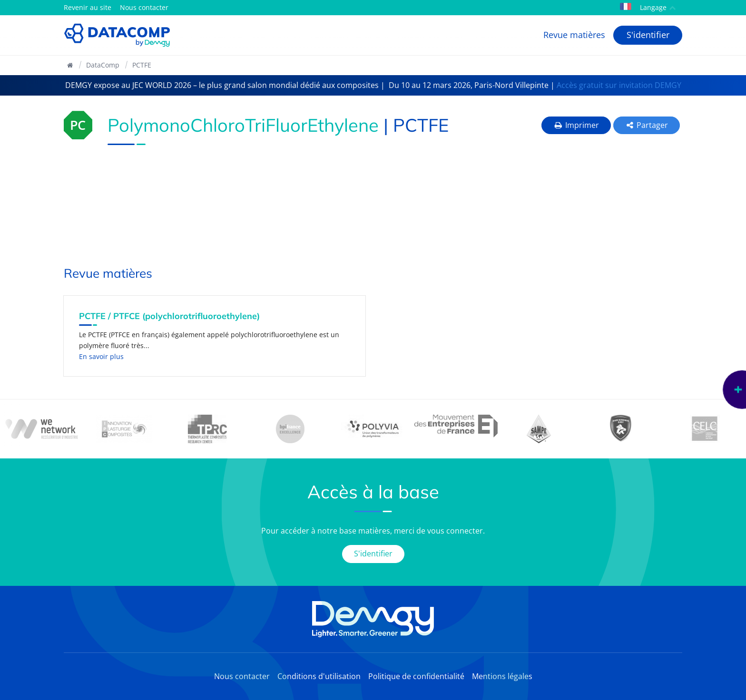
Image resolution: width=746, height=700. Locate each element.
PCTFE (142, 65)
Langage (648, 7)
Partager (647, 125)
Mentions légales (502, 676)
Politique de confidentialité (416, 676)
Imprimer (576, 125)
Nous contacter (144, 7)
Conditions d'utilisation (319, 676)
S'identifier (648, 35)
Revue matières (574, 35)
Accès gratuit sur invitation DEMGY (619, 85)
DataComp (103, 65)
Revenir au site (88, 7)
